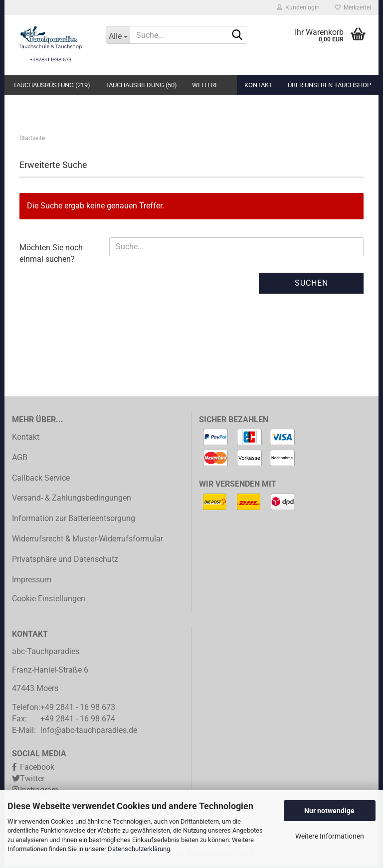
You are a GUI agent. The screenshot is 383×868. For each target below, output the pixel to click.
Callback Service (41, 480)
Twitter (32, 781)
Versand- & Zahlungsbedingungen (72, 500)
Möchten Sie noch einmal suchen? (51, 255)
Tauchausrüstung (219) (52, 85)
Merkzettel (353, 7)
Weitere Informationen (330, 836)
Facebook (37, 770)
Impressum (32, 582)
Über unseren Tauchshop (329, 85)
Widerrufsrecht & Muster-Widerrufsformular (88, 541)
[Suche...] (118, 35)
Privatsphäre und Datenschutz (65, 561)
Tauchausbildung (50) (141, 85)
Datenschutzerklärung (139, 849)
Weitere (205, 85)
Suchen (311, 285)
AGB (20, 459)
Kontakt (259, 85)
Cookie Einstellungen (49, 601)
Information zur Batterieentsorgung (74, 521)
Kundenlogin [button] (298, 7)
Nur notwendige (329, 811)
